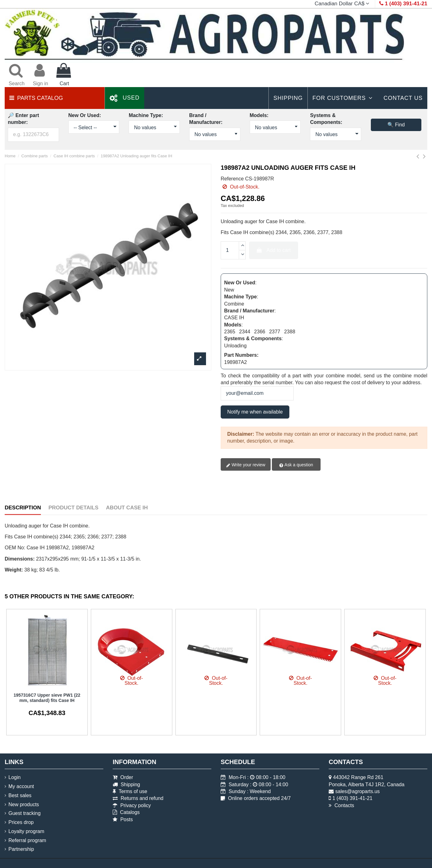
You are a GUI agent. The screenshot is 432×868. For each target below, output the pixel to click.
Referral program (27, 840)
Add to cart (274, 250)
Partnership (21, 849)
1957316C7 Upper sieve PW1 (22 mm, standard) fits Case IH (47, 698)
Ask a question (296, 465)
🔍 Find (396, 125)
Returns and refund (138, 798)
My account (21, 786)
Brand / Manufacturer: (206, 119)
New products (24, 804)
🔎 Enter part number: (23, 119)
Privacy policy (132, 805)
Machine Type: (146, 115)
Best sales (20, 795)
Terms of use (130, 791)
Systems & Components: (326, 119)
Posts (123, 819)
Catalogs (126, 812)
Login (15, 777)
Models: (259, 115)
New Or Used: (85, 115)
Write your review (246, 465)
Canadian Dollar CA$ (343, 4)
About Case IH (127, 508)
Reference (232, 179)
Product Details (73, 508)
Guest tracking (25, 813)
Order (123, 777)
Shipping (126, 785)
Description (23, 508)
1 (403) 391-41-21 (352, 798)
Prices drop (21, 822)
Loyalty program (26, 831)
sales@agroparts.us (358, 791)
